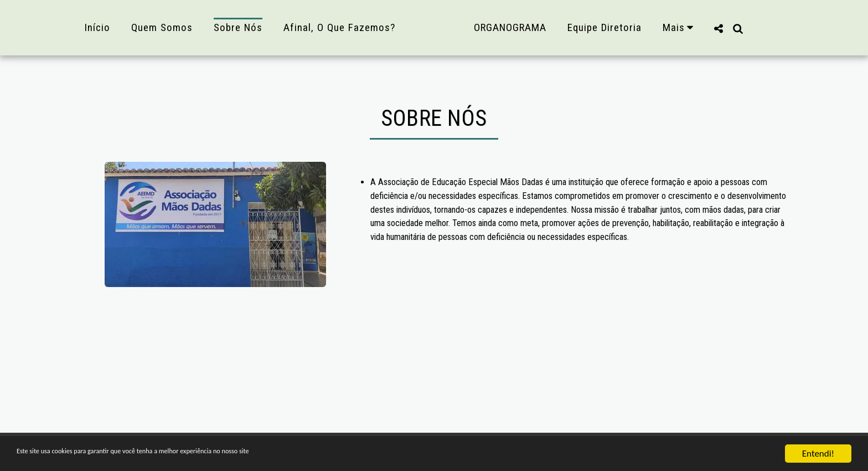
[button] (742, 28)
